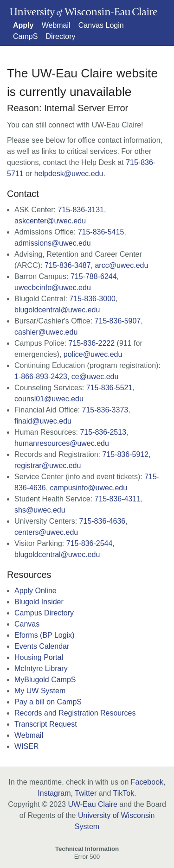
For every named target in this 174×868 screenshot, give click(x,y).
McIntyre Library (41, 668)
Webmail (56, 25)
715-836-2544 (90, 543)
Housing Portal (39, 657)
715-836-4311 (118, 499)
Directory (61, 36)
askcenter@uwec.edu (50, 221)
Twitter (86, 793)
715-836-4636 (103, 521)
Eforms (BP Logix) (45, 635)
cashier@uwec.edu (46, 332)
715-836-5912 (125, 454)
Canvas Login (101, 25)
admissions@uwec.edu (53, 243)
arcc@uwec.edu (121, 265)
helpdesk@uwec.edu (69, 174)
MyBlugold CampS (45, 680)
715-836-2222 (92, 343)
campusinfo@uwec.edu (89, 488)
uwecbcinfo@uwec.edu (53, 288)
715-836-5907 (118, 321)
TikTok (124, 793)
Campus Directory (44, 613)
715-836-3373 (105, 410)
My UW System (40, 691)
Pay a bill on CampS (48, 702)
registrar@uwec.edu (48, 466)
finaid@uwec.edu (43, 421)
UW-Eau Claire (92, 804)
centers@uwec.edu (46, 532)
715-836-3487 (68, 265)
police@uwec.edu (93, 354)
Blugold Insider (39, 602)
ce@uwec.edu (95, 377)
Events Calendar (42, 646)
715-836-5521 (110, 388)
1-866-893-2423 (41, 377)
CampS (25, 36)
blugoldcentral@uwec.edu (57, 310)
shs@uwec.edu (40, 510)
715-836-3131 (81, 210)
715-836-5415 (101, 232)
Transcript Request (46, 724)
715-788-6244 (94, 276)
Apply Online (35, 591)
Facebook (147, 782)
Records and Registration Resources (75, 713)
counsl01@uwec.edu (49, 399)
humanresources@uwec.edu (62, 443)
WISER (26, 746)
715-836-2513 (103, 432)
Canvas (27, 624)
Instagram (54, 793)
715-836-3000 (92, 299)
